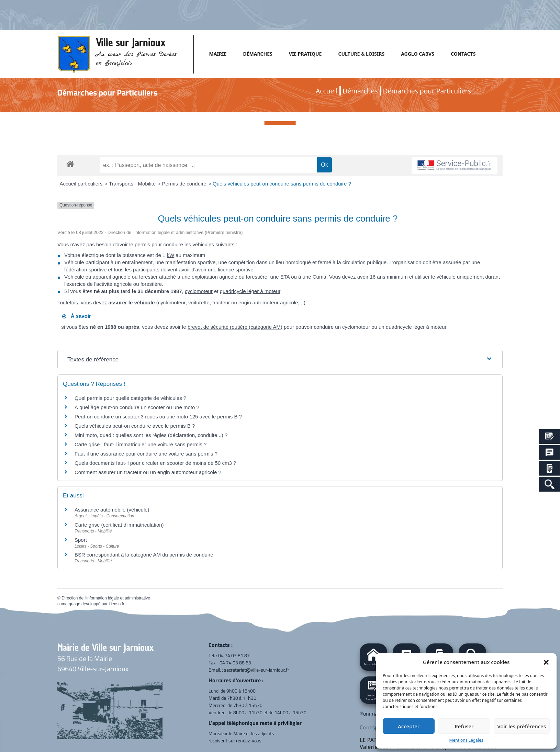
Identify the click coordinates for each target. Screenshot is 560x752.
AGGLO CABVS (418, 54)
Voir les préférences (522, 726)
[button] (546, 662)
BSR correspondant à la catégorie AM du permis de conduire (144, 555)
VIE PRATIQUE (305, 54)
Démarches (360, 91)
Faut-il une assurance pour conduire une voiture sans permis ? (146, 454)
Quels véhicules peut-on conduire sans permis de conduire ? (282, 184)
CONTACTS (463, 54)
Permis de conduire (185, 184)
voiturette (199, 302)
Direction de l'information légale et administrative (106, 598)
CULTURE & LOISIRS (361, 54)
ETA (285, 277)
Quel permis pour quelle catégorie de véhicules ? (130, 398)
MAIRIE (218, 54)
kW (171, 255)
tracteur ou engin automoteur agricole (255, 302)
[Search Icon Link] (550, 484)
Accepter (409, 726)
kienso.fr (116, 604)
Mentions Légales (466, 740)
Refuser (464, 726)
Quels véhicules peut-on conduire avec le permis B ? (135, 426)
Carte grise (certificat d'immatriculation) (119, 525)
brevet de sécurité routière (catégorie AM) (235, 327)
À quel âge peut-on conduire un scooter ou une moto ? (137, 407)
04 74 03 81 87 (234, 655)
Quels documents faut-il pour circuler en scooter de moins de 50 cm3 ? (155, 463)
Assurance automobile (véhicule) (112, 510)
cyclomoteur (199, 291)
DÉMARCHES (257, 54)
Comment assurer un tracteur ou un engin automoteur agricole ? (148, 472)
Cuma (320, 277)
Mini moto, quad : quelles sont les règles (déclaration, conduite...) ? (151, 435)
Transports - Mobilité (133, 184)
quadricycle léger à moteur (250, 291)
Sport (81, 540)
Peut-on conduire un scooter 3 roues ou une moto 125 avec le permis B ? (158, 417)
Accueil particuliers (82, 184)
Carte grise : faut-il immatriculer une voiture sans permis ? (141, 444)
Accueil (327, 91)
